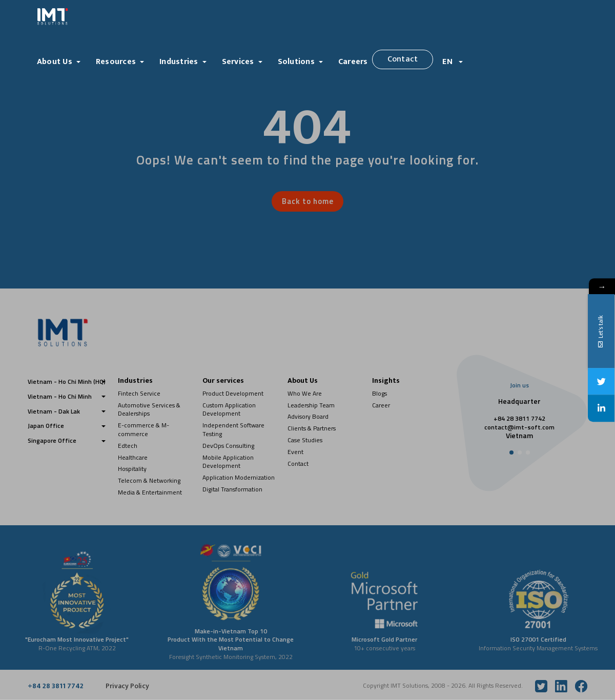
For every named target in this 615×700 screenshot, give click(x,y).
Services (238, 62)
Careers (353, 62)
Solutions (296, 62)
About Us (55, 62)
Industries (179, 62)
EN (448, 62)
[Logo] (100, 16)
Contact (403, 59)
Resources (116, 62)
